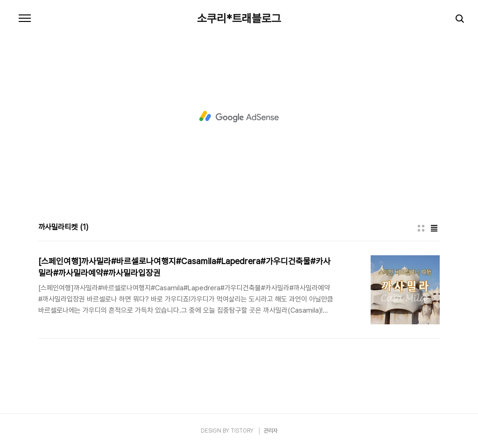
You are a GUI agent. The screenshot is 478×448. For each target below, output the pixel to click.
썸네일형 (421, 228)
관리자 (271, 431)
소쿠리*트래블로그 (239, 19)
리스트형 (434, 228)
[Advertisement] (239, 117)
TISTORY (242, 431)
